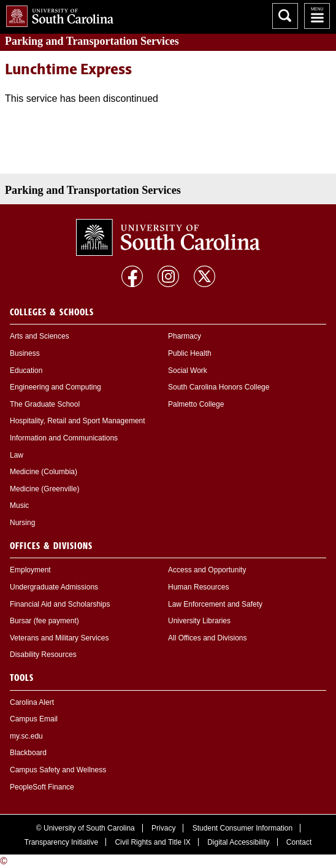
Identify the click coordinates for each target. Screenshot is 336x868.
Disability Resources (43, 655)
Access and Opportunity (207, 570)
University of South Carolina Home (57, 14)
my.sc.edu (26, 736)
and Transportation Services (92, 41)
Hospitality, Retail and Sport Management (78, 421)
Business (25, 353)
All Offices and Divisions (208, 638)
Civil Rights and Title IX (152, 842)
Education (26, 371)
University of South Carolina (89, 828)
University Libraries (199, 621)
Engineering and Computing (55, 387)
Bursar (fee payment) (44, 621)
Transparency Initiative (61, 842)
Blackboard (28, 753)
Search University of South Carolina (285, 16)
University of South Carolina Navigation (317, 16)
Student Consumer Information (242, 828)
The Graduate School (45, 404)
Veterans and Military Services (59, 638)
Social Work (188, 371)
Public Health (190, 353)
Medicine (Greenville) (44, 489)
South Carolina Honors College (219, 387)
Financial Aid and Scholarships (60, 604)
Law (17, 455)
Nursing (22, 523)
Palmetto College (196, 404)
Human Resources (198, 587)
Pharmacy (185, 336)
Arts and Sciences (40, 336)
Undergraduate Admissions (54, 587)
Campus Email (34, 719)
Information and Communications (64, 438)
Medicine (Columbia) (44, 472)
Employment (30, 570)
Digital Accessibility (238, 842)
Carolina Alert (32, 702)
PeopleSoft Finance (42, 787)
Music (19, 505)
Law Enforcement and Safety (215, 604)
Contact (299, 842)
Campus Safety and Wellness (58, 770)
